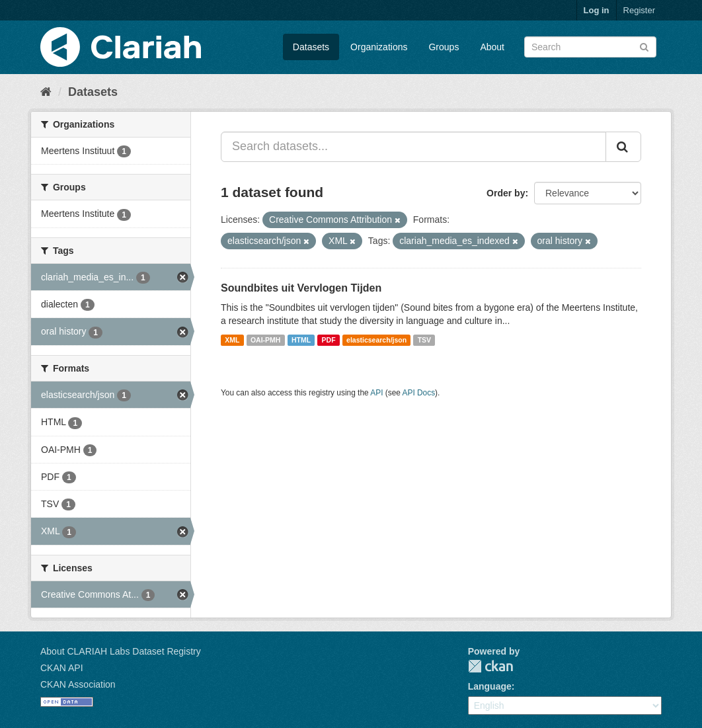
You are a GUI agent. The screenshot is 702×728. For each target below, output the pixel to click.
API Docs (419, 393)
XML (232, 340)
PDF (329, 340)
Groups (444, 47)
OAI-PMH (266, 340)
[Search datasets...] (413, 147)
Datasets (311, 47)
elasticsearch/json (376, 340)
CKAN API (62, 668)
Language (490, 686)
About (492, 47)
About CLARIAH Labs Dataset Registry (121, 651)
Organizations (379, 47)
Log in (597, 10)
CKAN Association (78, 684)
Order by (506, 193)
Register (639, 10)
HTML (301, 340)
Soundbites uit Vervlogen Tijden (301, 288)
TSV (424, 340)
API (376, 393)
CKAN (490, 666)
